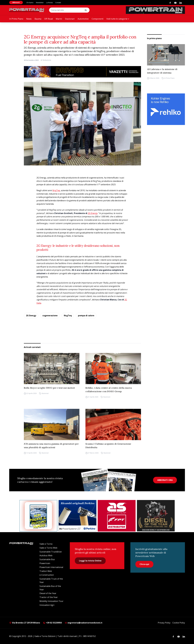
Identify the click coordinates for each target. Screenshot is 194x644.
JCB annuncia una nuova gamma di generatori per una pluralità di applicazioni (51, 446)
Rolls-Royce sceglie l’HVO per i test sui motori (49, 388)
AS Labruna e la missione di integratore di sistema (162, 71)
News (29, 19)
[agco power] (156, 516)
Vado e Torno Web (48, 548)
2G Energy (93, 213)
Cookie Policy (179, 623)
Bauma (38, 19)
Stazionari (70, 19)
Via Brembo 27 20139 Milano (25, 623)
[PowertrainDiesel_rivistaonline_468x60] (155, 10)
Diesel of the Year (48, 593)
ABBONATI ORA (165, 480)
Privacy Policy (164, 623)
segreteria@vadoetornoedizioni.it (84, 623)
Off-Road (49, 19)
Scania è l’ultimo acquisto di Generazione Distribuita (108, 446)
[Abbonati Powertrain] (38, 516)
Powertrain (45, 563)
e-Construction (47, 575)
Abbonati (16, 2)
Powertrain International (51, 567)
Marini (59, 19)
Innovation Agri (47, 605)
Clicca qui (144, 564)
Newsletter (40, 3)
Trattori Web (46, 571)
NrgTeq (56, 190)
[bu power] (77, 516)
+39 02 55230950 (52, 623)
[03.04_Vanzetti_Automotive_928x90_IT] (82, 72)
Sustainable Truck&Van (51, 552)
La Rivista (49, 3)
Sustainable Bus (47, 559)
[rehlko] (166, 109)
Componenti (98, 19)
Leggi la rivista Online (90, 561)
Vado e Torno (46, 544)
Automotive (83, 19)
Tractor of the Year (49, 597)
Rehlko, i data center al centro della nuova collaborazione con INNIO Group (109, 390)
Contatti (58, 3)
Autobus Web (46, 555)
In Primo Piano (16, 19)
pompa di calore (86, 316)
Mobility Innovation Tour (51, 601)
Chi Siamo (30, 3)
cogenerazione (50, 316)
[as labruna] (117, 516)
